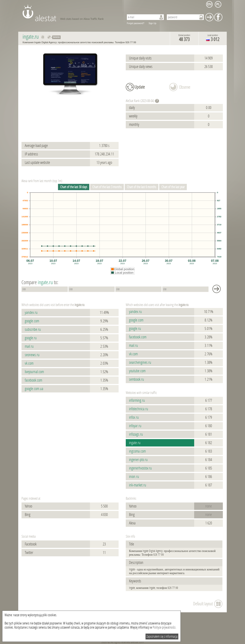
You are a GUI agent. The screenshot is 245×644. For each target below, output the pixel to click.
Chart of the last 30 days (74, 187)
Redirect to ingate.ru (49, 37)
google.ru (31, 338)
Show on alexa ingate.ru (43, 37)
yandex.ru (31, 313)
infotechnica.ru (139, 409)
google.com (32, 321)
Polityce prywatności (164, 627)
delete (56, 37)
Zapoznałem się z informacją (162, 637)
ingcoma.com (137, 451)
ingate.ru (135, 443)
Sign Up (152, 23)
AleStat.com (71, 13)
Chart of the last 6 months (142, 187)
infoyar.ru (135, 426)
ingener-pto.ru (138, 460)
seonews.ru (32, 355)
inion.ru (134, 477)
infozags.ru (136, 434)
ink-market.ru (138, 485)
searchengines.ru (140, 362)
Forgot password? (136, 23)
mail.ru (29, 346)
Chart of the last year (173, 187)
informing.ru (137, 400)
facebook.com (33, 380)
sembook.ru (137, 379)
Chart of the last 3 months (107, 187)
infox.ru (134, 417)
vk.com (29, 363)
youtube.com (137, 371)
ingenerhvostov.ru (140, 468)
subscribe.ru (33, 329)
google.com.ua (34, 389)
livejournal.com (34, 372)
